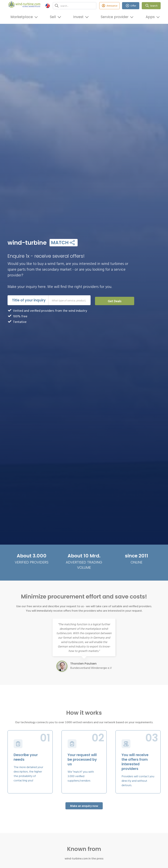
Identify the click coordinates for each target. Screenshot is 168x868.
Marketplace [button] (22, 17)
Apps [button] (150, 17)
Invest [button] (78, 17)
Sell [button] (53, 17)
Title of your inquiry (29, 300)
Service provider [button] (115, 17)
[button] (48, 6)
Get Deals (115, 301)
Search (151, 6)
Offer (131, 6)
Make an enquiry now (84, 806)
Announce (110, 6)
